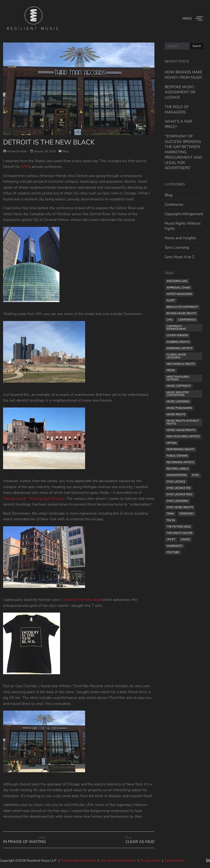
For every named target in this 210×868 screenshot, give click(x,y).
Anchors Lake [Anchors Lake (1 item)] (177, 281)
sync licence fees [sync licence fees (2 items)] (179, 494)
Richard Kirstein (17, 151)
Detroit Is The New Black (82, 600)
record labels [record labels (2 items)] (177, 469)
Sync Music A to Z (180, 257)
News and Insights (180, 238)
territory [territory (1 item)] (187, 514)
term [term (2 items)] (170, 514)
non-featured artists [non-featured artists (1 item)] (183, 436)
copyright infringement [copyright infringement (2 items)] (176, 328)
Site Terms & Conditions (118, 861)
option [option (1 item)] (172, 443)
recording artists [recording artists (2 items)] (180, 462)
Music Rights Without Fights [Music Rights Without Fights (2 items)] (183, 422)
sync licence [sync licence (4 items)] (176, 482)
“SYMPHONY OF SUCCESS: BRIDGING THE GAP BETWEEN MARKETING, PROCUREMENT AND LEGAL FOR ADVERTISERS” (183, 152)
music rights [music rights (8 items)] (176, 414)
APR (25, 167)
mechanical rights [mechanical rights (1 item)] (181, 364)
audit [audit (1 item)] (171, 300)
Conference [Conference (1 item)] (187, 320)
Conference (174, 204)
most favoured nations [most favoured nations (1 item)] (178, 378)
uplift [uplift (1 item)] (171, 539)
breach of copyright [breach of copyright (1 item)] (182, 307)
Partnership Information (79, 861)
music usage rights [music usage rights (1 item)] (181, 430)
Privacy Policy (150, 861)
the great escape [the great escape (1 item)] (180, 533)
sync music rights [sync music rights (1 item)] (180, 507)
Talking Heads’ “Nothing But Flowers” (34, 499)
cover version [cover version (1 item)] (177, 335)
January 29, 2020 (45, 151)
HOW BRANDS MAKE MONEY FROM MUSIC (184, 75)
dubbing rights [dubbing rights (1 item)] (178, 342)
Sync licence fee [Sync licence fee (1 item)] (179, 488)
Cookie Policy (174, 861)
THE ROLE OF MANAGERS (177, 109)
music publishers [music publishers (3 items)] (179, 408)
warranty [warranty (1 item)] (175, 546)
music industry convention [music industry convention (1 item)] (178, 394)
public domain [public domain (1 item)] (177, 456)
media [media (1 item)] (171, 370)
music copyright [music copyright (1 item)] (179, 386)
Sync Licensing (177, 247)
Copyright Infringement (184, 214)
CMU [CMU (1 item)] (170, 320)
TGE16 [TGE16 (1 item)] (171, 520)
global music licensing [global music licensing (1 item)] (176, 356)
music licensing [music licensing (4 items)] (178, 402)
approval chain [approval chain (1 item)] (178, 288)
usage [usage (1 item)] (185, 539)
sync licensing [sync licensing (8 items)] (177, 501)
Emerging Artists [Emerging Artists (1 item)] (179, 348)
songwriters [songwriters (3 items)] (177, 475)
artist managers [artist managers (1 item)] (179, 294)
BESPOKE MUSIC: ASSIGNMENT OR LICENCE (180, 92)
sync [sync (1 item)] (196, 475)
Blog (66, 151)
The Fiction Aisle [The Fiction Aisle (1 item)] (179, 527)
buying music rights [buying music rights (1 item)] (181, 313)
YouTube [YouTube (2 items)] (173, 552)
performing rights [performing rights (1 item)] (180, 449)
